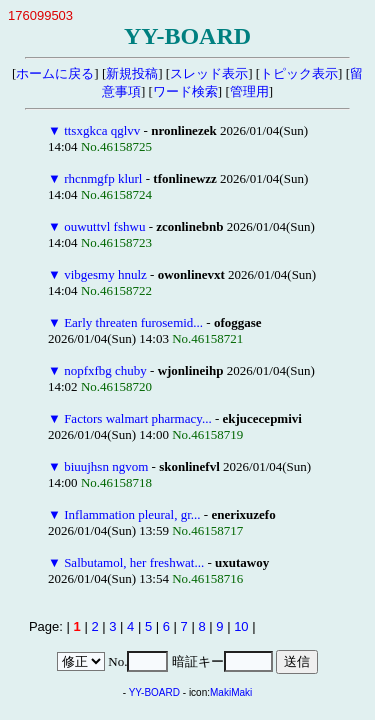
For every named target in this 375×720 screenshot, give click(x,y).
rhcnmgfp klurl (103, 178)
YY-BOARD (154, 692)
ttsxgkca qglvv (102, 130)
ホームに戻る (55, 73)
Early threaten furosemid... (133, 322)
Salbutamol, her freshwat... (134, 562)
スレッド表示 (209, 73)
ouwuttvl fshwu (104, 226)
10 (241, 626)
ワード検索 (185, 91)
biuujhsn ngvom (106, 466)
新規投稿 (132, 73)
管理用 (249, 91)
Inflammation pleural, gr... (132, 514)
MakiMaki (231, 692)
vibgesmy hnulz (105, 274)
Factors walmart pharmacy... (138, 418)
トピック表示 (299, 73)
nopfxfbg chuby (105, 370)
